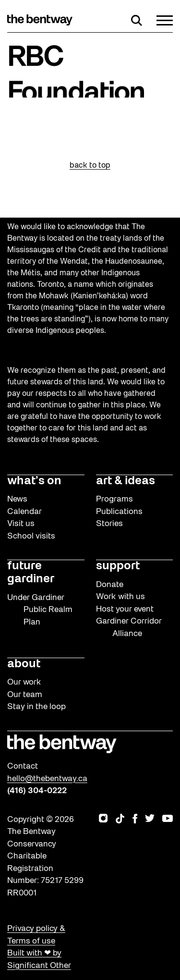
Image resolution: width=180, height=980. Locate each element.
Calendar (24, 512)
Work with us (120, 597)
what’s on (34, 481)
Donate (110, 585)
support (118, 566)
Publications (119, 512)
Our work (24, 682)
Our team (25, 695)
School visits (31, 536)
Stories (109, 524)
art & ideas (126, 481)
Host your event (125, 609)
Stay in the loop (36, 707)
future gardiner (31, 573)
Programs (114, 499)
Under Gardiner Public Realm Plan (40, 610)
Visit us (21, 524)
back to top (90, 166)
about (24, 664)
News (17, 499)
